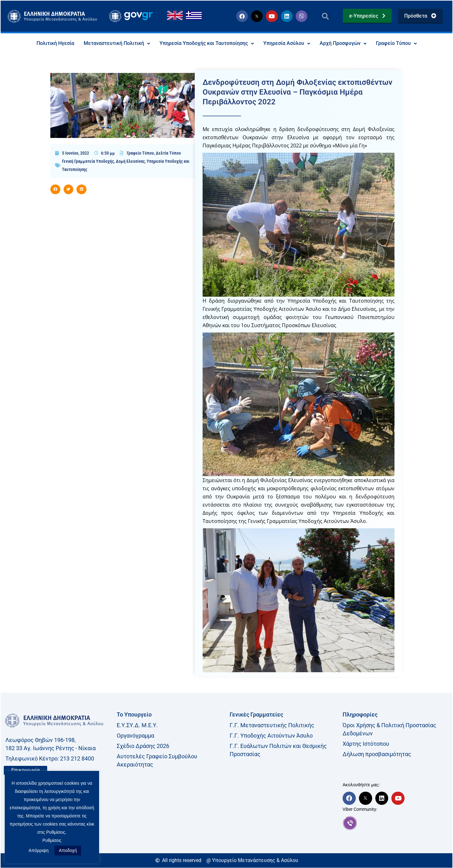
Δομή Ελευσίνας (130, 161)
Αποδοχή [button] (68, 850)
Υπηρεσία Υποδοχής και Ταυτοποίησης (207, 44)
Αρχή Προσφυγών (343, 44)
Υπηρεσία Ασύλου (287, 44)
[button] (325, 16)
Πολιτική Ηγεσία (55, 44)
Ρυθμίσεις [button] (52, 840)
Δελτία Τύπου (168, 153)
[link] (396, 823)
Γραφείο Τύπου (396, 44)
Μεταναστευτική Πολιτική (117, 44)
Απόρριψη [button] (39, 850)
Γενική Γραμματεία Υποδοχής (88, 161)
